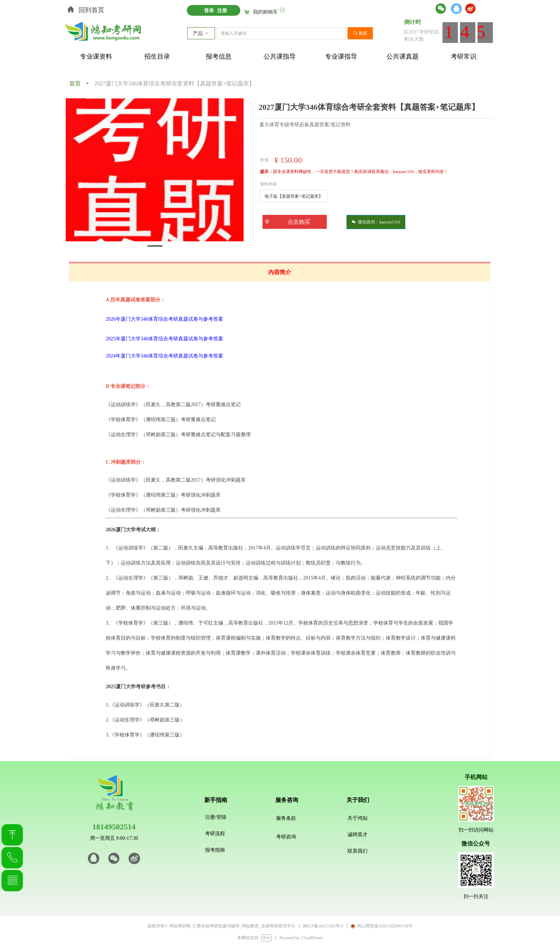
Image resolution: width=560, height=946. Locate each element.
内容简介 (280, 272)
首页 (75, 83)
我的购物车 (265, 12)
